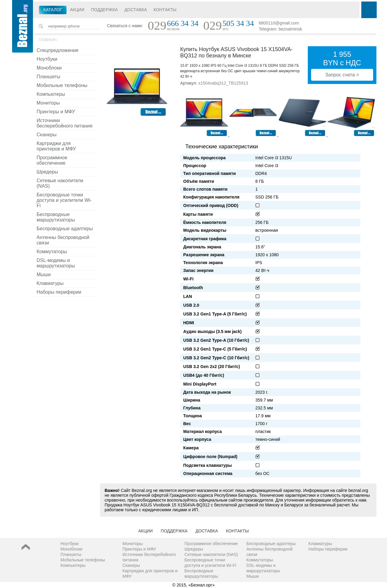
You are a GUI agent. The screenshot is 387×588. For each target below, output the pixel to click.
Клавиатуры (50, 283)
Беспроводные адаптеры (65, 229)
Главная (47, 40)
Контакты (165, 10)
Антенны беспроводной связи (63, 240)
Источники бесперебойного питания (65, 123)
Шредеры (47, 172)
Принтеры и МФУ (56, 112)
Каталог (53, 10)
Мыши (44, 275)
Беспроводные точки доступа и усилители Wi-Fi (64, 200)
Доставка (136, 10)
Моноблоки (49, 68)
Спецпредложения (57, 50)
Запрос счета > (342, 75)
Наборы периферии (59, 292)
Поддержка (104, 10)
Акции (77, 10)
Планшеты (49, 77)
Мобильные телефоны (62, 85)
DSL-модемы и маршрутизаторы (56, 263)
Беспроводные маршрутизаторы (56, 217)
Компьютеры (51, 94)
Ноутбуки (47, 59)
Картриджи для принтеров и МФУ (56, 146)
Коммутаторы (52, 252)
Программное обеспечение (52, 160)
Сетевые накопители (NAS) (60, 183)
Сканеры (47, 135)
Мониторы (48, 103)
